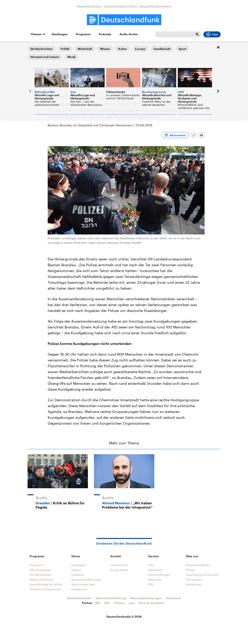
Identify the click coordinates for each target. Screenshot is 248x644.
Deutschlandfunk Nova (156, 6)
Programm (83, 34)
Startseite (34, 48)
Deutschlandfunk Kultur (121, 6)
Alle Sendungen (40, 570)
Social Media (119, 570)
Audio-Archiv (129, 34)
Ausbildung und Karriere (202, 575)
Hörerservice (119, 565)
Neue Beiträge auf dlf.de (46, 584)
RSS (151, 584)
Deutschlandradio (89, 6)
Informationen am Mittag (61, 48)
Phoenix (119, 603)
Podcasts (105, 34)
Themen (36, 34)
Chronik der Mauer (151, 603)
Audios (76, 570)
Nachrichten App (83, 584)
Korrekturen (194, 584)
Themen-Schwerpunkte (45, 589)
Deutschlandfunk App (86, 579)
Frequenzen (79, 589)
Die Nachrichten (41, 575)
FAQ (151, 565)
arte (132, 603)
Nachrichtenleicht (42, 579)
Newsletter (155, 570)
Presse (190, 570)
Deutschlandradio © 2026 (124, 617)
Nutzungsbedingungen (146, 598)
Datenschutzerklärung (111, 598)
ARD (97, 603)
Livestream (79, 565)
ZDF (107, 603)
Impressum (173, 598)
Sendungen (60, 34)
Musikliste (155, 579)
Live (212, 34)
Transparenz (194, 579)
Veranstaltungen (159, 575)
